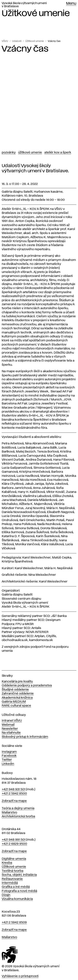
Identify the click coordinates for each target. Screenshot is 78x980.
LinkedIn (8, 764)
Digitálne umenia (14, 859)
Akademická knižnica (17, 698)
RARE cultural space (16, 706)
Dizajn (6, 895)
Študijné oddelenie (15, 690)
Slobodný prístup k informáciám (25, 737)
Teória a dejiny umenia (18, 808)
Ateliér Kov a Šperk (58, 153)
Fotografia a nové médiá (19, 891)
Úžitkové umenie (35, 41)
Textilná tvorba (13, 871)
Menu (71, 4)
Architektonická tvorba (18, 816)
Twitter (7, 760)
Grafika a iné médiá (16, 887)
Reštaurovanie (12, 879)
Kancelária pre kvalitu (17, 682)
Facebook (9, 756)
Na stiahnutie (11, 733)
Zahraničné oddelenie (18, 694)
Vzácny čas (54, 41)
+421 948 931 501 (14, 789)
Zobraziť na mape (14, 801)
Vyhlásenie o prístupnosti (20, 976)
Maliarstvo (9, 813)
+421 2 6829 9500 (14, 844)
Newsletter (10, 729)
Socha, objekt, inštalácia (19, 875)
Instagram (9, 752)
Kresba (7, 863)
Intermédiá (10, 883)
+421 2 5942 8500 (14, 794)
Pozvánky (9, 153)
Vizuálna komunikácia (17, 899)
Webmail (8, 725)
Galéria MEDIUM (14, 702)
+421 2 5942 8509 (14, 922)
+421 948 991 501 (14, 840)
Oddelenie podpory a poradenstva (27, 686)
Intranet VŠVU (12, 721)
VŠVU (5, 41)
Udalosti (17, 41)
